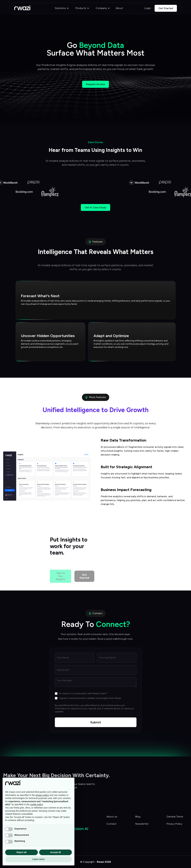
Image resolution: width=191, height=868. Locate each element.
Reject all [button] (21, 852)
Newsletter (142, 824)
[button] (62, 8)
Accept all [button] (55, 852)
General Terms (175, 817)
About (119, 8)
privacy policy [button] (42, 795)
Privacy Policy (174, 824)
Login (148, 8)
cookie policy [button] (36, 804)
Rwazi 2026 (104, 862)
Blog (138, 817)
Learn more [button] (38, 859)
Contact (111, 824)
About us (112, 817)
